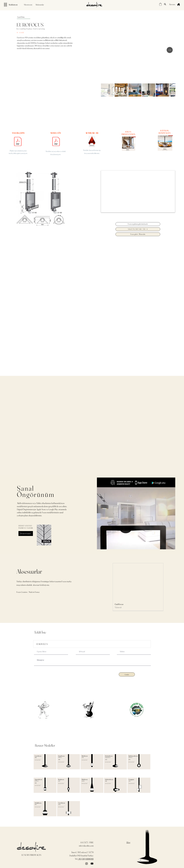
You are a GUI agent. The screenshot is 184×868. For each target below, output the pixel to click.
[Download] (26, 533)
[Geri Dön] (24, 17)
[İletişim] (172, 4)
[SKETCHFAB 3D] (138, 229)
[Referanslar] (40, 5)
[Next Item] (170, 50)
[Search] (165, 4)
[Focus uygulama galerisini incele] (138, 224)
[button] (160, 4)
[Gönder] (127, 674)
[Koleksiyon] (10, 5)
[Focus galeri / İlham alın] (138, 234)
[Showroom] (28, 5)
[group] (138, 587)
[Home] (179, 4)
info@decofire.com (86, 846)
